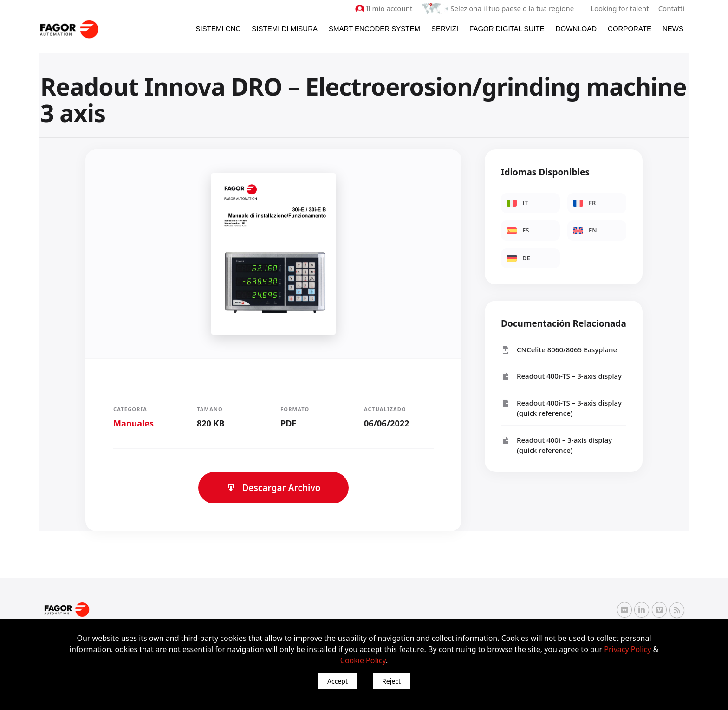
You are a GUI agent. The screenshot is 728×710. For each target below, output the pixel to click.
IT (517, 203)
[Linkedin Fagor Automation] (642, 610)
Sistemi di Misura (285, 29)
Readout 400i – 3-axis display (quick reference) (556, 445)
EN (585, 230)
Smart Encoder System (374, 29)
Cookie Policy (363, 660)
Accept (338, 681)
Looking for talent (620, 8)
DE (518, 258)
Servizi (445, 29)
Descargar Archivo (273, 488)
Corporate (630, 29)
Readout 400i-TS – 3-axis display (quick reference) (561, 408)
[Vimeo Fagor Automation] (659, 610)
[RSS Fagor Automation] (677, 610)
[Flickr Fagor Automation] (624, 610)
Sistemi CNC (218, 29)
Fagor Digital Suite (507, 29)
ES (518, 230)
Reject (391, 681)
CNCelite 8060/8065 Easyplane (559, 350)
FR (584, 203)
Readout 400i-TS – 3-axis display (561, 376)
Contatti (671, 8)
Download (576, 29)
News (673, 29)
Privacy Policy (627, 649)
